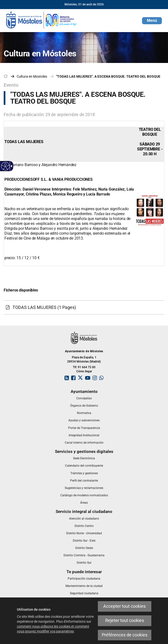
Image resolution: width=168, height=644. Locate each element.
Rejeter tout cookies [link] (125, 620)
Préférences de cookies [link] (125, 635)
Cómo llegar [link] (84, 371)
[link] (42, 20)
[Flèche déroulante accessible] (11, 166)
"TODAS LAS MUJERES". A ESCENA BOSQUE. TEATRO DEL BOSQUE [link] (108, 76)
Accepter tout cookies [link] (124, 606)
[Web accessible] (6, 166)
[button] (152, 21)
